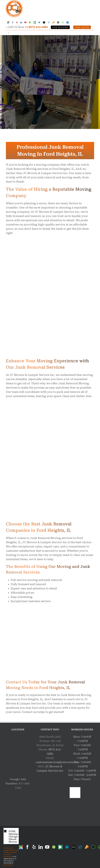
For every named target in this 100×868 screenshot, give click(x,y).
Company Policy (10, 852)
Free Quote (82, 27)
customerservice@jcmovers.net (57, 762)
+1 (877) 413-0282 (36, 27)
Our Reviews (60, 27)
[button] (11, 836)
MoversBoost (8, 865)
